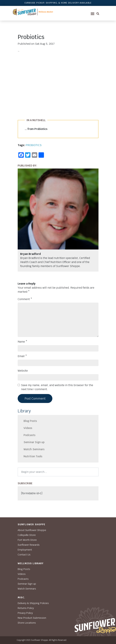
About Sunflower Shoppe (32, 530)
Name (22, 342)
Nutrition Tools (33, 456)
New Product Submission (32, 618)
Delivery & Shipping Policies (33, 603)
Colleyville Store (27, 535)
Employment (25, 550)
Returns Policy (26, 608)
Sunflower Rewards (29, 545)
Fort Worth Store (27, 540)
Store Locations (27, 623)
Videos (28, 428)
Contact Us (24, 555)
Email (22, 356)
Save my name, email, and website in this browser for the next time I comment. (57, 387)
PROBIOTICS (34, 145)
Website (23, 371)
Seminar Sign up (34, 442)
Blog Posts (30, 421)
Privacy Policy (25, 613)
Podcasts (29, 435)
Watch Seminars (34, 449)
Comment (25, 299)
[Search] (58, 472)
